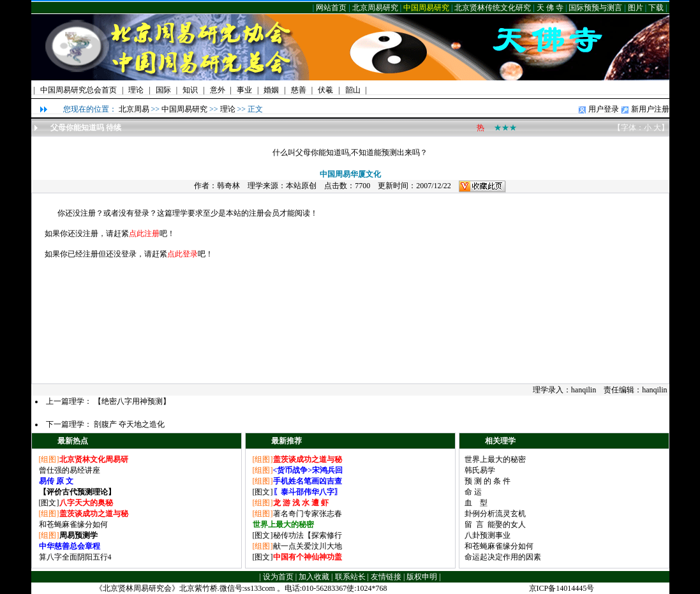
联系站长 (350, 577)
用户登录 (604, 109)
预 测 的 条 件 (488, 481)
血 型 (476, 503)
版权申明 (422, 577)
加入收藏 (314, 577)
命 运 (473, 492)
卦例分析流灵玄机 (495, 514)
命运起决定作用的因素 (503, 557)
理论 (228, 109)
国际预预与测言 (595, 8)
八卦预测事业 (488, 535)
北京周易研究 (375, 8)
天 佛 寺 (550, 8)
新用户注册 (650, 109)
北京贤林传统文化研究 (493, 8)
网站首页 (331, 8)
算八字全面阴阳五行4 (75, 557)
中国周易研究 (426, 8)
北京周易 (134, 109)
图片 (636, 8)
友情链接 (386, 577)
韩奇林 (228, 186)
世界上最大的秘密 (495, 459)
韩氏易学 (480, 470)
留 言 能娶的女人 (495, 524)
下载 (656, 8)
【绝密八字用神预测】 (132, 401)
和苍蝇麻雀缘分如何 (73, 524)
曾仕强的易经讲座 (70, 470)
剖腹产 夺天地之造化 (129, 424)
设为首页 (278, 577)
